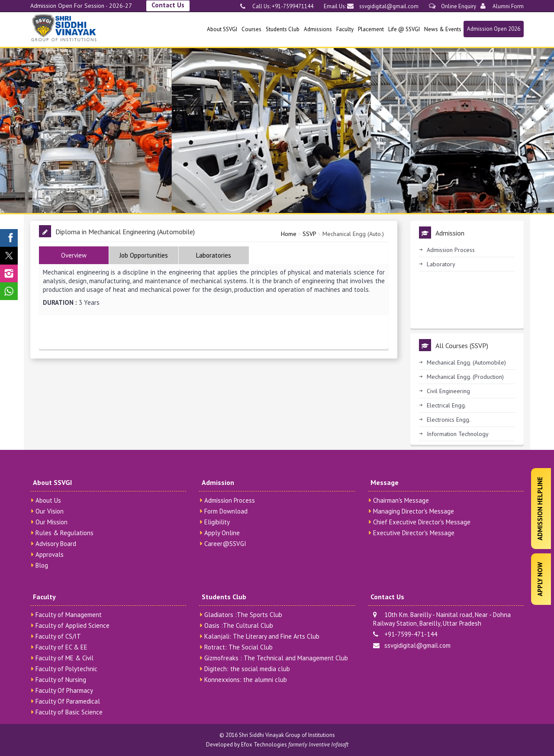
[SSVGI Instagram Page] (9, 273)
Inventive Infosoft (329, 745)
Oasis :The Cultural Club (239, 625)
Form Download (226, 511)
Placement (371, 29)
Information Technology (458, 434)
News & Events (443, 29)
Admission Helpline (540, 509)
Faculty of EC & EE (61, 647)
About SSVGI (222, 29)
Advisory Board (56, 544)
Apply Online (222, 533)
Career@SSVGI (225, 544)
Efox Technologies (264, 745)
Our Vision (50, 511)
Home (289, 234)
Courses (251, 29)
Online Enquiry (453, 6)
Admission (218, 482)
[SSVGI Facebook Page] (9, 238)
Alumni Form (502, 6)
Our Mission (52, 522)
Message (385, 482)
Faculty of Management (69, 615)
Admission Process (451, 250)
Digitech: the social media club (247, 669)
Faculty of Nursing (61, 680)
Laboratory (441, 264)
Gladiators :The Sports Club (243, 615)
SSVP (309, 234)
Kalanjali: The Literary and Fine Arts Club (262, 636)
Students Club (283, 29)
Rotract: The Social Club (238, 647)
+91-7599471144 (292, 6)
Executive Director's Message (414, 533)
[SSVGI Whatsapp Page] (9, 291)
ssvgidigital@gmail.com (383, 6)
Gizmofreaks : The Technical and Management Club (276, 658)
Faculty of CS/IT (58, 636)
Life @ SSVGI (404, 29)
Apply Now (540, 579)
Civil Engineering (448, 391)
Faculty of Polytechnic (66, 669)
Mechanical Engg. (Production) (465, 377)
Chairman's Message (401, 500)
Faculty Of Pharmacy (64, 690)
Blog (42, 565)
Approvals (50, 554)
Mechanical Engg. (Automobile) (466, 362)
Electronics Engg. (449, 420)
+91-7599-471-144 (405, 634)
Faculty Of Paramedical (68, 701)
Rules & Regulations (64, 533)
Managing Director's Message (414, 511)
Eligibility (217, 522)
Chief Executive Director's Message (422, 522)
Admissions (318, 29)
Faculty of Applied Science (72, 625)
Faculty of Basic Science (69, 712)
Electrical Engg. (446, 405)
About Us (48, 500)
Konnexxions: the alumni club (246, 680)
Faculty (345, 29)
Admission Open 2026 (494, 29)
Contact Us (168, 5)
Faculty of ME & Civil (64, 658)
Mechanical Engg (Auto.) (353, 234)
